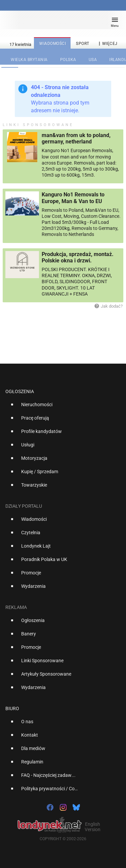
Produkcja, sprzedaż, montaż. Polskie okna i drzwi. (78, 257)
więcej (107, 44)
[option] (60, 407)
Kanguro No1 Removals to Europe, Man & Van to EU (73, 198)
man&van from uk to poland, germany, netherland (76, 138)
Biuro (12, 708)
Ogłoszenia (20, 391)
